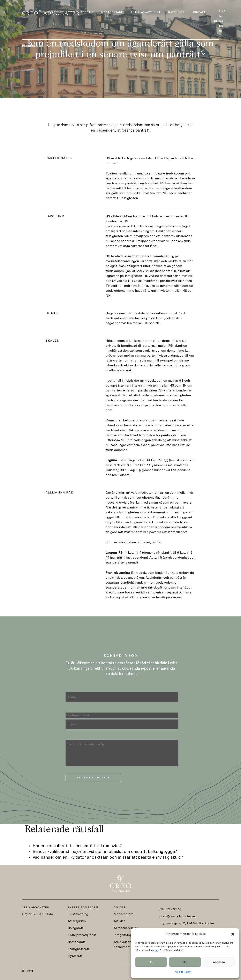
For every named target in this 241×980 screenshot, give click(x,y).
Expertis (86, 12)
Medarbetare (112, 12)
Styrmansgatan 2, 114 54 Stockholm (187, 924)
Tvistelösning (78, 914)
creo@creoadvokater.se (177, 917)
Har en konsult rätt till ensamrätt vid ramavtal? (77, 846)
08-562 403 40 (170, 910)
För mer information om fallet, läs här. (134, 543)
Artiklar (119, 921)
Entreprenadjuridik (82, 935)
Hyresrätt (75, 956)
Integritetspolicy (126, 935)
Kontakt (199, 12)
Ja (151, 962)
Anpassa (219, 962)
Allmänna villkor (126, 928)
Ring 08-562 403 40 (222, 21)
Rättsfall (176, 12)
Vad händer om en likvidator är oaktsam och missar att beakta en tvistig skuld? (108, 858)
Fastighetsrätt (78, 949)
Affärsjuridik (77, 921)
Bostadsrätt (77, 942)
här (157, 950)
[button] (233, 934)
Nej (185, 962)
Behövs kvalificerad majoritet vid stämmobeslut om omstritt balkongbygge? (105, 852)
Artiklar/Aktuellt (146, 12)
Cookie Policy (183, 972)
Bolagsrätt (76, 928)
